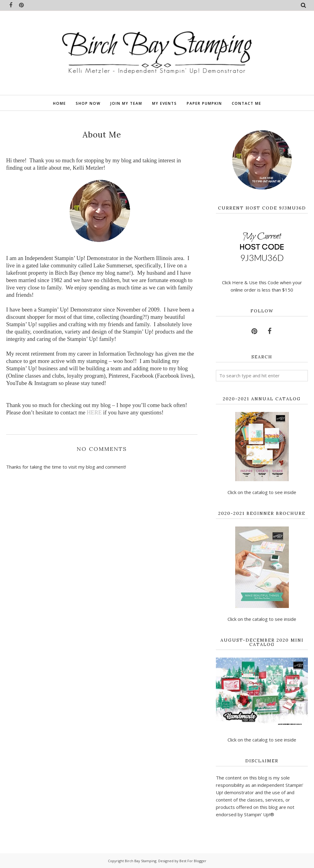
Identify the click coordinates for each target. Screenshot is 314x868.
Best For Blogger (193, 861)
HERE (95, 412)
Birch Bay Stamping (141, 861)
